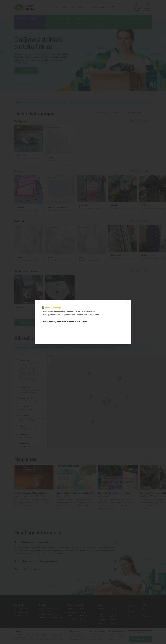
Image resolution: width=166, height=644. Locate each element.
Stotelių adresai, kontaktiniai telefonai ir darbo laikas (64, 322)
